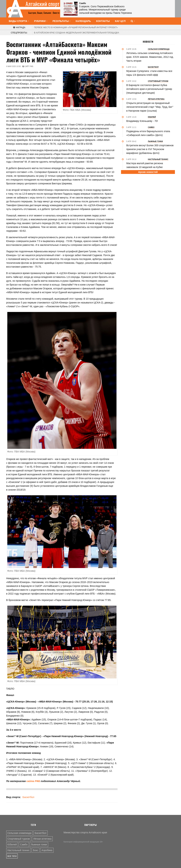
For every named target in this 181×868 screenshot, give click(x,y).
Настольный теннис (19, 850)
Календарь (83, 21)
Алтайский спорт (43, 4)
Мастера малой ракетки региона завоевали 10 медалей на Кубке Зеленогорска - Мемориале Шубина (147, 167)
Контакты (103, 21)
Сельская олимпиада (19, 833)
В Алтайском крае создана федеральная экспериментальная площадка (77, 33)
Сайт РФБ (29, 66)
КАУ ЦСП (120, 21)
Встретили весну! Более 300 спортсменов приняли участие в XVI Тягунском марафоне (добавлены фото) (150, 149)
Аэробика (47, 850)
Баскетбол (28, 797)
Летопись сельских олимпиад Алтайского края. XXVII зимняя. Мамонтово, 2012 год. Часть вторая (150, 57)
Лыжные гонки (39, 844)
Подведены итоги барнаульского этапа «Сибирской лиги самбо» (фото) (148, 133)
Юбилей (12, 844)
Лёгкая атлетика (42, 839)
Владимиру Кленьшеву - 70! (142, 121)
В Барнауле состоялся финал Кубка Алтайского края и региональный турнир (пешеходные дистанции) (149, 89)
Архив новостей (148, 172)
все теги (12, 856)
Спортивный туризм (19, 839)
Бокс (35, 850)
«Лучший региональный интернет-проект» (76, 28)
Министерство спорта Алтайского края (85, 832)
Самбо (24, 844)
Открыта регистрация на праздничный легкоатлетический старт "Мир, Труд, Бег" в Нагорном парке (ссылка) (150, 107)
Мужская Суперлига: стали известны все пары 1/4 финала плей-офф (149, 73)
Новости (148, 42)
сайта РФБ (33, 781)
